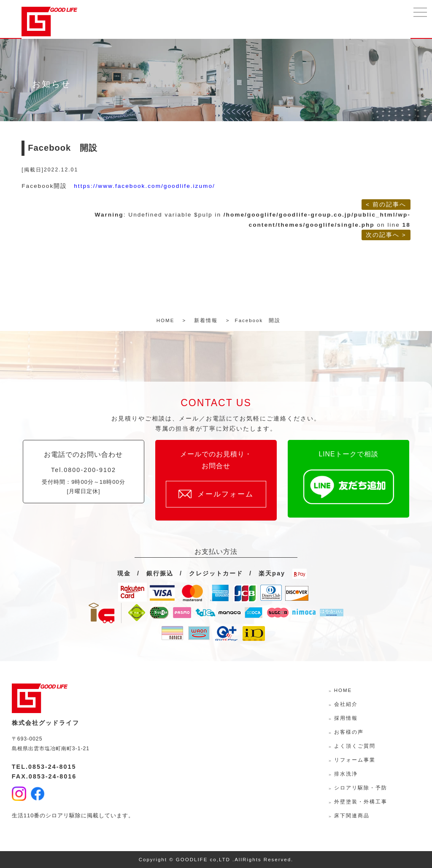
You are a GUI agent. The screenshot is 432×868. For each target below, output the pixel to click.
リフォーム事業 (355, 760)
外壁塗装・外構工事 (361, 802)
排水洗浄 (346, 774)
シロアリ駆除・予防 (361, 788)
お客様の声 (349, 732)
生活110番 (26, 815)
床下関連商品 (352, 816)
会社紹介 (346, 704)
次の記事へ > (386, 235)
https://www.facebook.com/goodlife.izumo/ (144, 186)
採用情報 (346, 718)
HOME (343, 690)
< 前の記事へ (386, 205)
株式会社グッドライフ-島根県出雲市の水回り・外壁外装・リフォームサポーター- (49, 22)
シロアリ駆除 (63, 815)
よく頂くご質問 (355, 746)
